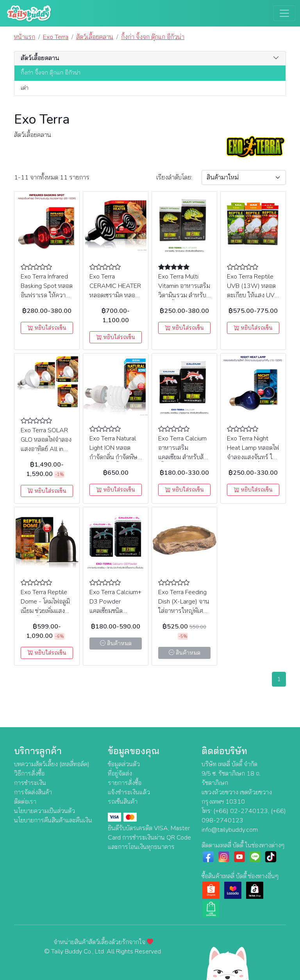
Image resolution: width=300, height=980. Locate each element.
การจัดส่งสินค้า (33, 792)
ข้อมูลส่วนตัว (124, 764)
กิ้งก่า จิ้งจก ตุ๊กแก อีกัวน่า (51, 73)
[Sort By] (244, 178)
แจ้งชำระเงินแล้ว (129, 792)
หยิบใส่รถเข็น (47, 328)
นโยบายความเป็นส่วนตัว (45, 811)
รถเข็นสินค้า (123, 802)
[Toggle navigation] (284, 13)
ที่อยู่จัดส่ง (120, 774)
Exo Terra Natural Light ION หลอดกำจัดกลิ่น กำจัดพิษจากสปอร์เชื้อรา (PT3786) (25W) (113, 457)
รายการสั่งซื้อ (125, 783)
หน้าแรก (25, 37)
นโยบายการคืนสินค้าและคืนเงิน (53, 820)
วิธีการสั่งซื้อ (29, 774)
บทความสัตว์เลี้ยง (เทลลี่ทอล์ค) (52, 764)
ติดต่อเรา (25, 802)
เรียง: (174, 178)
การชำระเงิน (30, 783)
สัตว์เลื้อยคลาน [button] (40, 58)
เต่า (25, 88)
